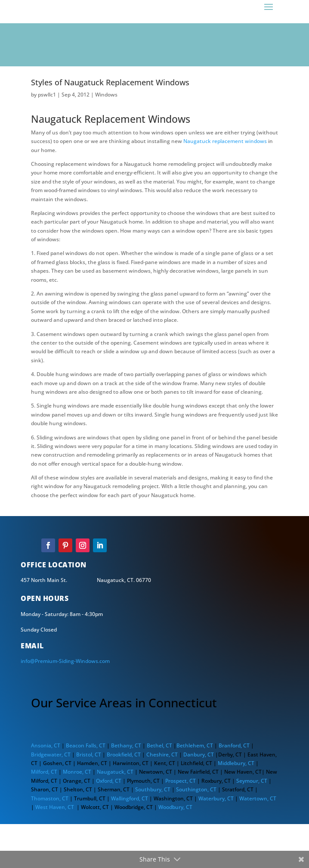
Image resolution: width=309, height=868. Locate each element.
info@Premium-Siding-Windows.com (65, 661)
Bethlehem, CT (195, 745)
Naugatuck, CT (115, 772)
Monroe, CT (77, 772)
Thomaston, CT (50, 798)
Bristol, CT (89, 754)
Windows (106, 95)
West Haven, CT (55, 807)
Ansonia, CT (46, 745)
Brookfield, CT (124, 754)
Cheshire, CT (162, 754)
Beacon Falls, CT (86, 745)
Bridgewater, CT (51, 754)
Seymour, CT (252, 781)
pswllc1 (47, 95)
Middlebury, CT (236, 763)
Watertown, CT (258, 798)
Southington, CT (196, 789)
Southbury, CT (152, 789)
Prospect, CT (181, 781)
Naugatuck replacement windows (225, 141)
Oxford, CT (109, 781)
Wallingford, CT (130, 798)
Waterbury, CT (216, 798)
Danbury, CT (199, 754)
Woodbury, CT (175, 807)
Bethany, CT (125, 745)
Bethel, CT (159, 745)
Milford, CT (44, 772)
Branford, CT (234, 745)
